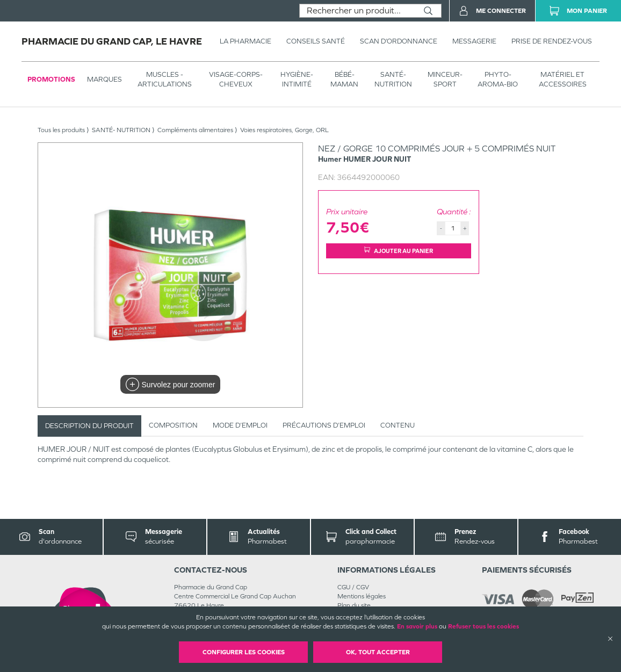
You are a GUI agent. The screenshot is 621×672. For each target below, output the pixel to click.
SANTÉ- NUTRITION (393, 79)
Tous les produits (61, 130)
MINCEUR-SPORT (445, 79)
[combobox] (358, 11)
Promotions (51, 79)
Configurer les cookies (244, 652)
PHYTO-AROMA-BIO (498, 79)
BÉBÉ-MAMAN (344, 79)
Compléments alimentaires (195, 130)
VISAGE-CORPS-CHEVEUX (236, 79)
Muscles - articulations (165, 79)
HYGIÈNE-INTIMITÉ (297, 79)
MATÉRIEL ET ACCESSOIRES (563, 79)
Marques (104, 79)
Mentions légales (362, 596)
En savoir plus (417, 626)
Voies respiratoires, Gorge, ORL (284, 130)
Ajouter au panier (399, 251)
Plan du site (354, 605)
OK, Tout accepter (378, 652)
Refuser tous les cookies (483, 626)
